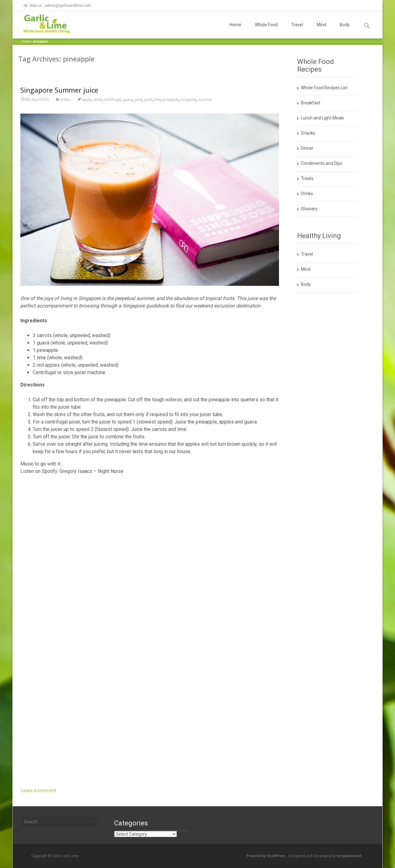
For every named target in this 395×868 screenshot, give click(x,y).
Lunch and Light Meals (322, 118)
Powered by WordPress (267, 856)
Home (235, 30)
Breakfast (311, 103)
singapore (188, 100)
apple (86, 100)
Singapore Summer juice (59, 90)
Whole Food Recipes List (324, 88)
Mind (321, 30)
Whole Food (266, 30)
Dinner (307, 148)
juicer (148, 100)
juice (138, 100)
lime (158, 100)
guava (128, 100)
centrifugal (112, 100)
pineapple (171, 100)
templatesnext (349, 856)
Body (345, 30)
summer (205, 100)
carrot (97, 100)
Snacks (308, 133)
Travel (297, 30)
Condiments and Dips (322, 163)
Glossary (309, 209)
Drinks (66, 100)
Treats (307, 178)
